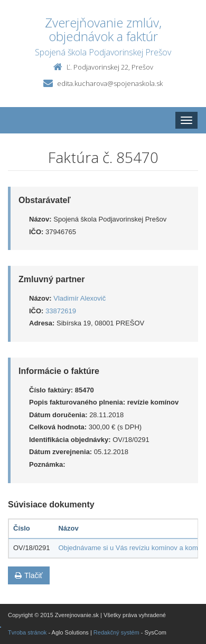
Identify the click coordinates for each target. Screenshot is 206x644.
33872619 (61, 311)
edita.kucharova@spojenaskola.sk (110, 83)
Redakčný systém (116, 632)
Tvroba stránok (27, 632)
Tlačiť (29, 575)
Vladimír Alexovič (79, 298)
